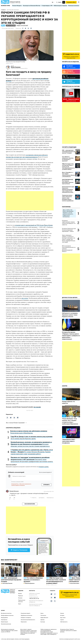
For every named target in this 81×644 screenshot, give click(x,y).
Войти (60, 2)
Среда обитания (44, 618)
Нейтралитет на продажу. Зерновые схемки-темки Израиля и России (70, 315)
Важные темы (6, 6)
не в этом (25, 298)
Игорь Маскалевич (75, 583)
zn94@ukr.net (32, 602)
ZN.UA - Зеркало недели (71, 99)
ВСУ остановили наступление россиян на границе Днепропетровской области (69, 249)
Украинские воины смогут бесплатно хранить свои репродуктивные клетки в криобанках (68, 198)
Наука (42, 613)
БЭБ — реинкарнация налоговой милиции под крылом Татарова (69, 152)
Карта (20, 604)
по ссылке (37, 407)
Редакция (20, 596)
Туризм (62, 620)
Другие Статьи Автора (70, 298)
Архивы (20, 594)
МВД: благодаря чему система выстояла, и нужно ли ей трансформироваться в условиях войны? (68, 167)
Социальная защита (25, 613)
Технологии (43, 615)
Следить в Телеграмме (19, 550)
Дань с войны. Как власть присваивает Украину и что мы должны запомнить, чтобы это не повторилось (68, 213)
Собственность (64, 622)
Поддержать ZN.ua (71, 2)
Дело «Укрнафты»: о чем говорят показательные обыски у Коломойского (68, 174)
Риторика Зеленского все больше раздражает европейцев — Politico (69, 230)
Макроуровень (4, 618)
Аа (64, 2)
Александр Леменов (7, 583)
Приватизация (4, 622)
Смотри (65, 386)
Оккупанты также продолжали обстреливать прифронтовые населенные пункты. (32, 459)
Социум (62, 613)
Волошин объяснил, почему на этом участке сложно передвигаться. (31, 444)
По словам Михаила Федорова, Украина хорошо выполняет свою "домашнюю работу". (32, 452)
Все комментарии (30, 504)
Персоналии (24, 622)
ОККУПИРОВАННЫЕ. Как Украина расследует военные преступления (68, 182)
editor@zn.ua (37, 606)
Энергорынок (4, 620)
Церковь (42, 620)
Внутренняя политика (6, 613)
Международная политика (7, 615)
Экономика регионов (6, 624)
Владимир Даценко (30, 583)
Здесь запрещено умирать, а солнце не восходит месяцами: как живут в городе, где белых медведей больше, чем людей (69, 239)
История (62, 615)
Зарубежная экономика (26, 615)
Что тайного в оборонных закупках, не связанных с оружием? (68, 159)
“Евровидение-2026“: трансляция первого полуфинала (69, 441)
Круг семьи (63, 618)
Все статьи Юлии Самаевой (15, 423)
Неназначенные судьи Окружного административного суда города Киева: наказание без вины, (68, 189)
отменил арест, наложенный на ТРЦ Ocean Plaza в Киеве (34, 225)
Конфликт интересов (26, 618)
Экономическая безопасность (28, 620)
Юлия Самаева (16, 67)
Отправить (46, 485)
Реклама (20, 598)
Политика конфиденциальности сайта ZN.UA (70, 639)
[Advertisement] (30, 201)
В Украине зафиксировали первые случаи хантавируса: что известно (69, 223)
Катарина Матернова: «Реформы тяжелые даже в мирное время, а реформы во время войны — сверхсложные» (71, 336)
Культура (43, 622)
